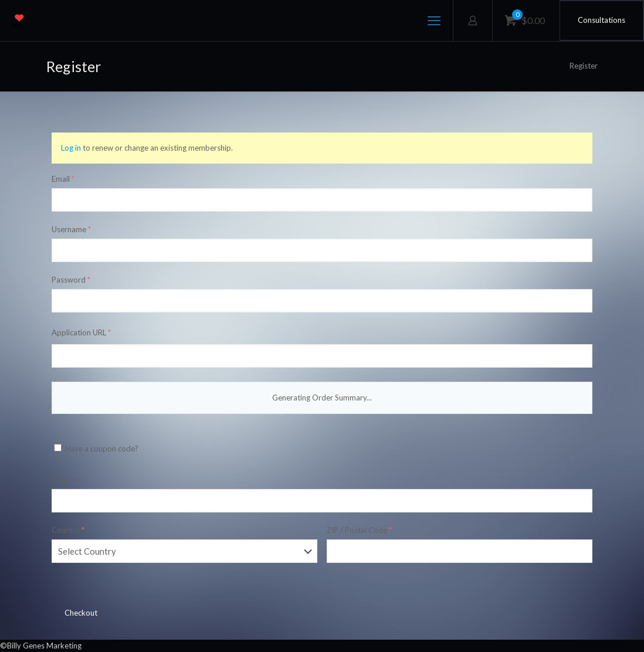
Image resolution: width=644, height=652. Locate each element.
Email (63, 179)
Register (584, 66)
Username (71, 229)
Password (71, 280)
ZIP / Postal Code (359, 530)
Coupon (65, 480)
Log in (71, 148)
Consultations (601, 20)
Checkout (81, 613)
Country (68, 530)
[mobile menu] (434, 21)
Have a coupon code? (96, 449)
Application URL (81, 332)
